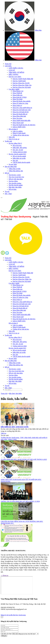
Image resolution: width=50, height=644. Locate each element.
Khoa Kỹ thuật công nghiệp (22, 101)
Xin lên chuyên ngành (16, 185)
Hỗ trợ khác (13, 189)
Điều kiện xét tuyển (19, 158)
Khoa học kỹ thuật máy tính (22, 110)
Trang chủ (8, 64)
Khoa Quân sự (17, 105)
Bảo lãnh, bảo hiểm (15, 187)
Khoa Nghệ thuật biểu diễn (21, 121)
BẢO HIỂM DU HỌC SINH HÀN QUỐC (15, 427)
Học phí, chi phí (18, 150)
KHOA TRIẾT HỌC (19, 127)
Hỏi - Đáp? (8, 194)
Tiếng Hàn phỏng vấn (16, 171)
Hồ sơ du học (17, 145)
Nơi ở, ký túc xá (14, 139)
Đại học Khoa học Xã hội (21, 83)
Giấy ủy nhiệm (18, 131)
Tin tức (7, 192)
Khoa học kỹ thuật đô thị (21, 112)
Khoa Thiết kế (17, 93)
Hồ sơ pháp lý (13, 129)
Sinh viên (12, 137)
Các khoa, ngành (14, 89)
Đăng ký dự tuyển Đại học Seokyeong (13, 615)
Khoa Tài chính (18, 99)
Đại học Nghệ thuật (19, 81)
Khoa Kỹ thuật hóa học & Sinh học (24, 125)
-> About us (5, 575)
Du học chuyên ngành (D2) (17, 154)
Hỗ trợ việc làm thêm (16, 179)
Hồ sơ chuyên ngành (19, 156)
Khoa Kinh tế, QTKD (20, 97)
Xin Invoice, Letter (15, 175)
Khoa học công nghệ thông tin (22, 108)
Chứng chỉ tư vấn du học (21, 135)
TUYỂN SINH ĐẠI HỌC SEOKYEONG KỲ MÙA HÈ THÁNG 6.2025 (24, 459)
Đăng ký (4, 636)
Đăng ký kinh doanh (19, 133)
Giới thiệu (8, 66)
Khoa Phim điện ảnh (19, 116)
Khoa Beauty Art (18, 91)
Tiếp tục (4, 433)
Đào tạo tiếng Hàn (11, 167)
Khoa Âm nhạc (18, 118)
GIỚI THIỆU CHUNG (16, 68)
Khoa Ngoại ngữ (18, 123)
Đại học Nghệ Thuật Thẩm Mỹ (23, 79)
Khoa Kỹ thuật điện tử (20, 114)
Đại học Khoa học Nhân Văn (22, 85)
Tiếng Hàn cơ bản (15, 169)
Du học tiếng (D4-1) (15, 143)
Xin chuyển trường (15, 183)
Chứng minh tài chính (20, 152)
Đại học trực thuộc (15, 77)
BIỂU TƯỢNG (14, 74)
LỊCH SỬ (12, 70)
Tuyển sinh (8, 141)
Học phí (15, 160)
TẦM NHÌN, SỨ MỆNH (16, 72)
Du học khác (13, 164)
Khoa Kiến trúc (18, 95)
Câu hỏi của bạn (6, 634)
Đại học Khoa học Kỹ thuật (22, 87)
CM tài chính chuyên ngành (21, 162)
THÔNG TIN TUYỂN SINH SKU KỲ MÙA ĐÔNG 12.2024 (20, 501)
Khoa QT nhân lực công (20, 103)
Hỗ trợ (7, 173)
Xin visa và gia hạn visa (16, 177)
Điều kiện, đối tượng (20, 148)
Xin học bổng (13, 181)
